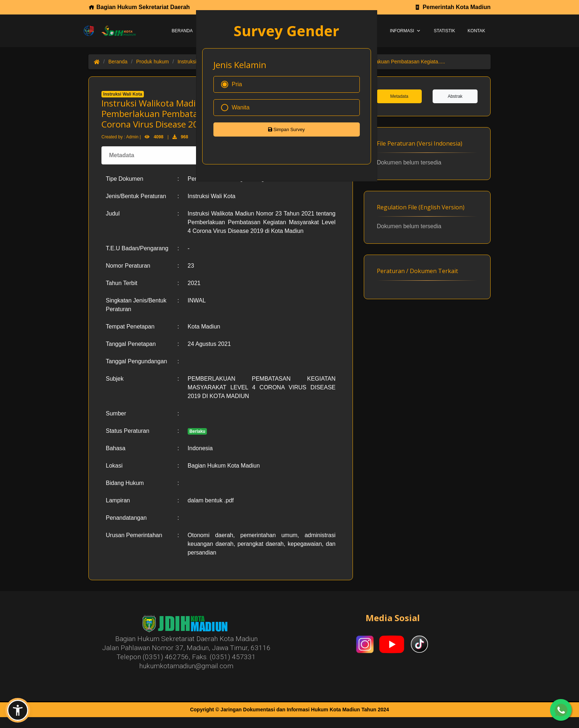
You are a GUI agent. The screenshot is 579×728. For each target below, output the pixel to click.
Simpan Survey (286, 129)
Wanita (235, 108)
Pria (232, 84)
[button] (18, 710)
